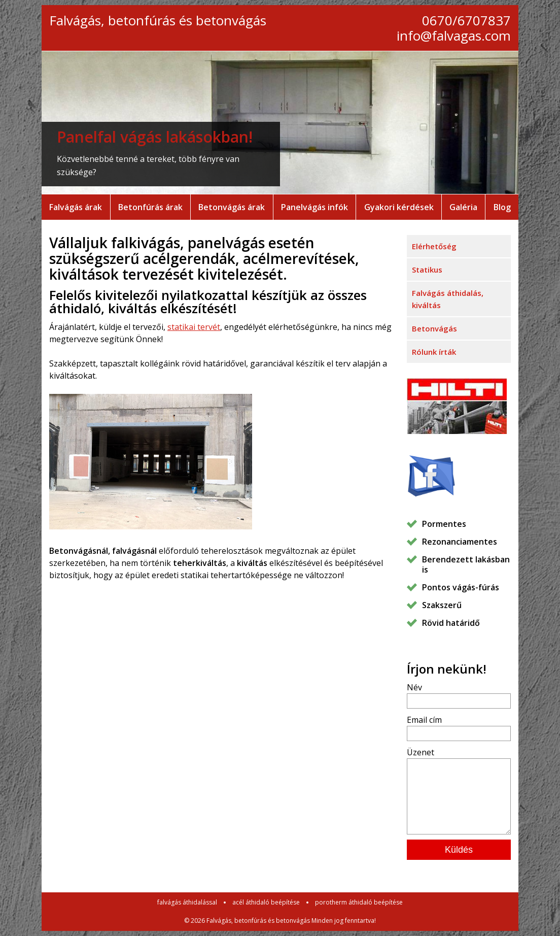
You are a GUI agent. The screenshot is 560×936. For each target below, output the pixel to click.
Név (414, 687)
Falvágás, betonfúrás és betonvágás (158, 20)
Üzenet (421, 752)
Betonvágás (434, 328)
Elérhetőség (434, 246)
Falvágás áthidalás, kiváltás (448, 299)
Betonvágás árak (232, 207)
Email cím (424, 720)
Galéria (463, 207)
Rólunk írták (434, 352)
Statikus (427, 270)
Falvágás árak (76, 207)
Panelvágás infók (314, 207)
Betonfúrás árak (150, 207)
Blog (502, 207)
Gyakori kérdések (399, 207)
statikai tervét (194, 327)
